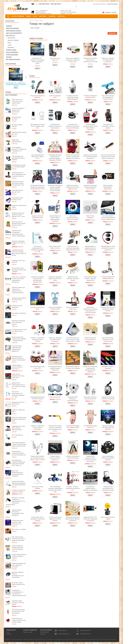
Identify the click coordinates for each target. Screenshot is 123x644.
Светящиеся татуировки (19, 313)
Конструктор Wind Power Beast (37, 308)
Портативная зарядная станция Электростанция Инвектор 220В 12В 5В (19, 444)
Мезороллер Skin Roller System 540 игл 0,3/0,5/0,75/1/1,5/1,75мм (90, 60)
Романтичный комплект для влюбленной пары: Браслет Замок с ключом (37, 458)
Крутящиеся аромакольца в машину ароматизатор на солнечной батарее (90, 310)
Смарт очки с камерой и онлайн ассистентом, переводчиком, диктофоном (19, 279)
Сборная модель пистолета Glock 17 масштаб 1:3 (17, 367)
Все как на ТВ (10, 35)
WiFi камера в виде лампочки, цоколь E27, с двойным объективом (19, 539)
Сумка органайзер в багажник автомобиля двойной (108, 458)
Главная (31, 20)
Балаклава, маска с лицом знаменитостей (18, 584)
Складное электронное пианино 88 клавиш (18, 491)
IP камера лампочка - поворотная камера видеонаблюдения (73, 97)
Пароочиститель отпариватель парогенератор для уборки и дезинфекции (18, 233)
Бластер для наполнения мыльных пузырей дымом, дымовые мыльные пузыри (55, 188)
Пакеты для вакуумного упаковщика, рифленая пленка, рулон (73, 60)
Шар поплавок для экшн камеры (108, 518)
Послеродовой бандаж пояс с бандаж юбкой (73, 427)
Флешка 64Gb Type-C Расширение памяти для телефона (19, 270)
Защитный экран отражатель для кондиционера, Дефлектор (17, 348)
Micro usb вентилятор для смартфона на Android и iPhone (108, 97)
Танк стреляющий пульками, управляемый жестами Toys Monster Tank (55, 489)
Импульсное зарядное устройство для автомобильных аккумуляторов (37, 279)
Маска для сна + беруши (19, 529)
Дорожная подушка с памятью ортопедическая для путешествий (18, 575)
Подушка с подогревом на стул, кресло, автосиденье (38, 427)
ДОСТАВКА (43, 16)
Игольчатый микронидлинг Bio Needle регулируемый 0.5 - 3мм (18, 394)
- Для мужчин (11, 47)
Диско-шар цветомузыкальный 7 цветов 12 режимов (73, 218)
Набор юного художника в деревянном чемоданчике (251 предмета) (90, 369)
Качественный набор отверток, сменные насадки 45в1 (90, 279)
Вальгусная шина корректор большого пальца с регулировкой (18, 358)
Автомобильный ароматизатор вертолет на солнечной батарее (73, 126)
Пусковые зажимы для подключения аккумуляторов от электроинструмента (18, 290)
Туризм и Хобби (11, 50)
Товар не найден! (39, 20)
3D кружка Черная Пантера (17, 126)
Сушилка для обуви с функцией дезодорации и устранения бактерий (19, 483)
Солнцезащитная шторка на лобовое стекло (19, 330)
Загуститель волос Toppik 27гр (55, 59)
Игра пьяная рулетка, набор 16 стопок (55, 247)
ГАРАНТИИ (52, 16)
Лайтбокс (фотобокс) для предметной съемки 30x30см (108, 309)
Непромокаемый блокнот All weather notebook (37, 398)
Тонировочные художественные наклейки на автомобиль (90, 488)
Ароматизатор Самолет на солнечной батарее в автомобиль (90, 157)
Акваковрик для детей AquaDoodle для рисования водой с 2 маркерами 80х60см (55, 158)
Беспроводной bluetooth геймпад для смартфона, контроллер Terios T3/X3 (38, 187)
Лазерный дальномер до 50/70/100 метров (19, 299)
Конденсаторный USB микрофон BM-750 (108, 278)
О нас (8, 632)
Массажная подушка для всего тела (37, 367)
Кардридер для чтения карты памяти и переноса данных (18, 428)
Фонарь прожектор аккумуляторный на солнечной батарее (17, 547)
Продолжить (112, 33)
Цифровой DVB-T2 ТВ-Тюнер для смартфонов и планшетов (90, 519)
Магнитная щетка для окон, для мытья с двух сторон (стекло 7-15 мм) (73, 339)
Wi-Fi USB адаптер (17, 435)
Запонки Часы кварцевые (90, 217)
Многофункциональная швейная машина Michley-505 (55, 368)
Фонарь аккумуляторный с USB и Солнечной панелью (19, 556)
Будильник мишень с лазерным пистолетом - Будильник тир (73, 187)
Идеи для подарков (12, 28)
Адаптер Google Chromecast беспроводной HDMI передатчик (18, 513)
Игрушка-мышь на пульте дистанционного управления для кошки (73, 248)
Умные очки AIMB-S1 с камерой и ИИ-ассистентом (18, 110)
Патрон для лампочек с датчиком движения (90, 398)
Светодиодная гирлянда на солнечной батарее (19, 166)
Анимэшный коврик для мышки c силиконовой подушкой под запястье (73, 157)
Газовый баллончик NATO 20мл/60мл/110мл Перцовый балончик (19, 174)
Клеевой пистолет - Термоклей (17, 306)
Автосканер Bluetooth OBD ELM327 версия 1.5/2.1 (37, 157)
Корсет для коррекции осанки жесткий (55, 308)
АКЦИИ (28, 16)
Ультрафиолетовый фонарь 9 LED (17, 191)
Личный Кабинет (45, 632)
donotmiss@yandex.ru (64, 634)
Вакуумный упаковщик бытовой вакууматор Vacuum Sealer (90, 187)
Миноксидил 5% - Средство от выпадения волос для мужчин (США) (16, 85)
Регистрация (114, 4)
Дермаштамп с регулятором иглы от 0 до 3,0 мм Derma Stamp (19, 385)
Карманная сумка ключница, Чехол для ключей (18, 603)
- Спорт (9, 45)
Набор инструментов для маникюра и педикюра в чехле (19, 419)
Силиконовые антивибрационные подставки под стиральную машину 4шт (19, 593)
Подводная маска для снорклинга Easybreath (108, 398)
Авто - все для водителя (14, 33)
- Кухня (9, 43)
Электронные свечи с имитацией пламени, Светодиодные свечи (18, 183)
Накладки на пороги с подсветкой (108, 367)
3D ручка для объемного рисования (37, 97)
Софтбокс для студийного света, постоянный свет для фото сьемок (90, 459)
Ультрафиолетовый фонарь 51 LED (17, 199)
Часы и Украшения (12, 52)
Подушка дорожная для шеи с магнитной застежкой (19, 565)
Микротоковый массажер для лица (19, 133)
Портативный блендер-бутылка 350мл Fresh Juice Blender (18, 611)
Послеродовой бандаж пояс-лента (90, 427)
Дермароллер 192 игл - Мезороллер (18, 403)
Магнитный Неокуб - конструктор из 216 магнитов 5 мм (108, 339)
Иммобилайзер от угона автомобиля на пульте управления (108, 248)
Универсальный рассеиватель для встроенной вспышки (108, 488)
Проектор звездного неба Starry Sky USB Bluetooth (108, 427)
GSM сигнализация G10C (55, 97)
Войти (109, 4)
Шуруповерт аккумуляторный (17, 141)
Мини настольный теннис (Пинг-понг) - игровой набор (18, 101)
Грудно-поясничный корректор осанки (38, 217)
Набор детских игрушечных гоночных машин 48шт (18, 376)
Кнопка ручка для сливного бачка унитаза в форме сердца (19, 620)
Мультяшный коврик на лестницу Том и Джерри (73, 367)
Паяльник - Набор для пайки (18, 411)
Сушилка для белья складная (37, 488)
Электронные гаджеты (13, 31)
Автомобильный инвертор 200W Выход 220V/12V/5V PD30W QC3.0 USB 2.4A (18, 463)
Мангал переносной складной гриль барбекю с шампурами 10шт (19, 339)
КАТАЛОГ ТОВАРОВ (18, 16)
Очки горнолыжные (55, 397)
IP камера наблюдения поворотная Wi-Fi (90, 97)
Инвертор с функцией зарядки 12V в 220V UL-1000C (19, 243)
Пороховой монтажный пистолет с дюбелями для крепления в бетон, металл (55, 428)
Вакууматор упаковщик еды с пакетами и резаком (18, 322)
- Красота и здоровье (13, 40)
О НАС (35, 16)
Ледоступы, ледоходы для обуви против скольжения (108, 60)
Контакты (9, 634)
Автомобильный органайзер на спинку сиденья (108, 126)
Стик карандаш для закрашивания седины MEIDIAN (18, 158)
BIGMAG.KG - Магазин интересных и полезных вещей (19, 639)
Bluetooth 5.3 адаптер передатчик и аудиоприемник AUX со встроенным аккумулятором (16, 501)
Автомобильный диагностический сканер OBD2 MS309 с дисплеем (90, 127)
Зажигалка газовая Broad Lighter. (19, 206)
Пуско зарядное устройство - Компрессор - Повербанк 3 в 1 (19, 149)
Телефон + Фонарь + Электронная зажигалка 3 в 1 (73, 488)
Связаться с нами (28, 632)
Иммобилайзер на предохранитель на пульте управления (90, 248)
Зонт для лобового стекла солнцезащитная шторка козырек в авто (108, 218)
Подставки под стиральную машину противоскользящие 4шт (19, 453)
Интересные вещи (12, 55)
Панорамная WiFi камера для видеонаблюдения (73, 399)
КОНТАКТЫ (61, 16)
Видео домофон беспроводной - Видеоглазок (108, 187)
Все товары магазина (13, 59)
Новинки (9, 26)
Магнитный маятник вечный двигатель (90, 339)
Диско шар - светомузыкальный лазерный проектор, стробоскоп (18, 473)
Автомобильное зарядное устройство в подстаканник (55, 126)
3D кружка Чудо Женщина (16, 118)
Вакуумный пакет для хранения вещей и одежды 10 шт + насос (18, 215)
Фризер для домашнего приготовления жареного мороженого (73, 519)
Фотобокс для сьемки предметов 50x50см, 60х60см (55, 519)
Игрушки (9, 57)
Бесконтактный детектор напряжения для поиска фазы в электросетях (108, 157)
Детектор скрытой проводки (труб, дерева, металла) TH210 (19, 224)
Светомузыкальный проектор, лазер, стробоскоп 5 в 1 (17, 522)
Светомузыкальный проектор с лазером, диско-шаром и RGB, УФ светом (19, 253)
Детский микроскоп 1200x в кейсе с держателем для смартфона (55, 218)
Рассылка (43, 634)
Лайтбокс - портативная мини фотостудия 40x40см (37, 339)
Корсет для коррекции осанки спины (73, 308)
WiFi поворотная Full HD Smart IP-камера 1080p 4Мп (37, 126)
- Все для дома (11, 38)
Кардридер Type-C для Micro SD (18, 261)
